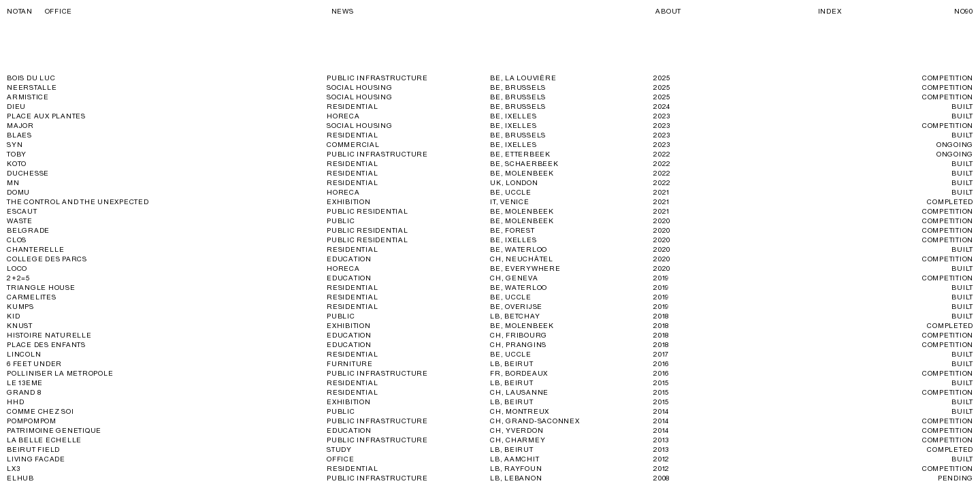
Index (830, 12)
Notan (39, 12)
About (668, 12)
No (964, 12)
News (343, 12)
